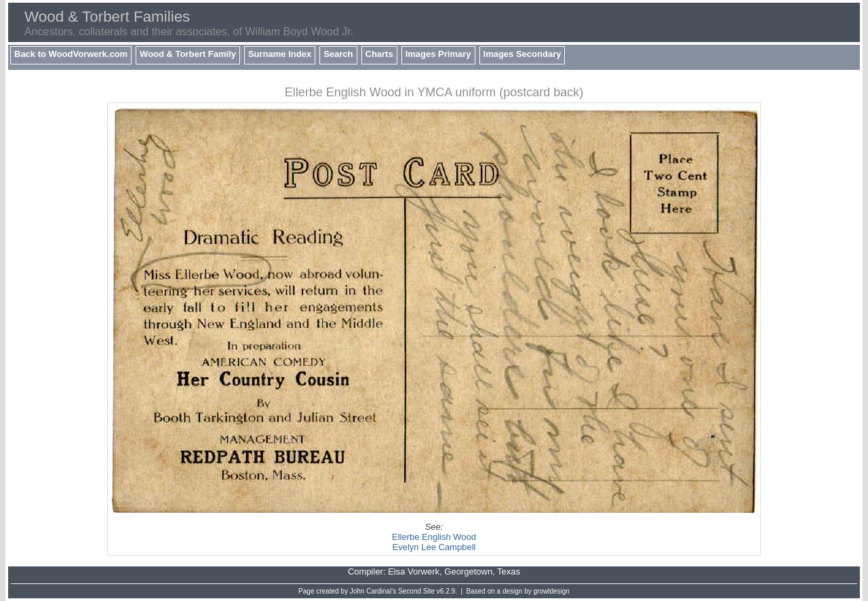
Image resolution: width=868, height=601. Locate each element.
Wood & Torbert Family (188, 54)
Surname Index (280, 54)
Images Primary (438, 54)
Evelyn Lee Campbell (434, 547)
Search (338, 54)
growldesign (552, 591)
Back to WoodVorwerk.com (71, 54)
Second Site (416, 591)
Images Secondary (522, 54)
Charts (379, 54)
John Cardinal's (373, 591)
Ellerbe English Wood (434, 537)
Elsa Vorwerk (414, 571)
